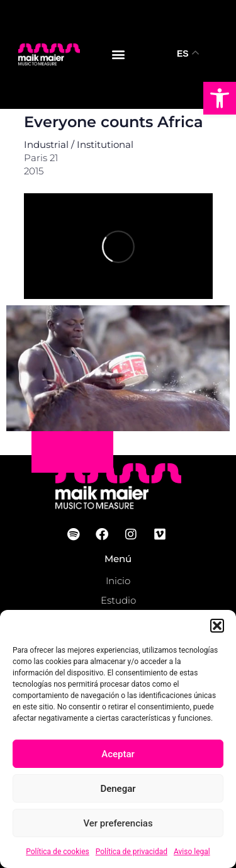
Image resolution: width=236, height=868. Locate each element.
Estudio (118, 600)
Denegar (118, 789)
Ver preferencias (118, 823)
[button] (220, 98)
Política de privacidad (132, 852)
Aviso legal (192, 852)
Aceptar (118, 754)
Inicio (118, 581)
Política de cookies (58, 852)
